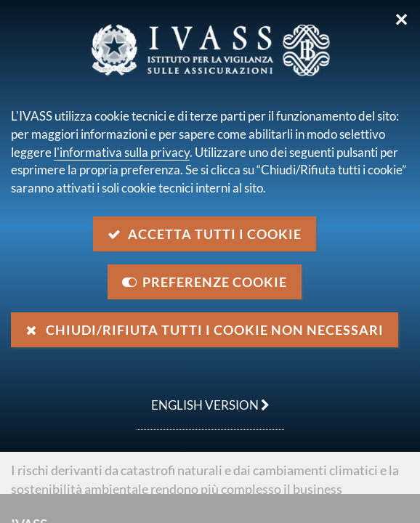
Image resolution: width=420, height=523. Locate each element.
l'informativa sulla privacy (122, 152)
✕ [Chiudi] (401, 20)
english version (203, 397)
